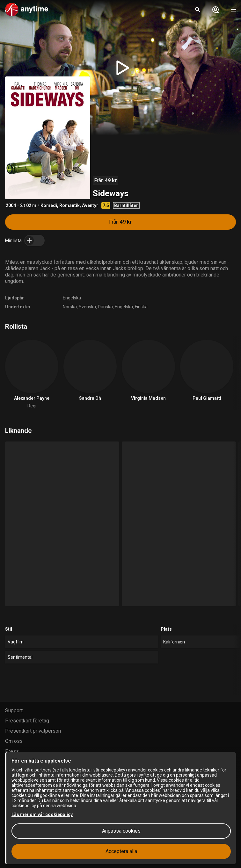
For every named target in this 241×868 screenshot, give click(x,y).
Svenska (87, 307)
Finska (141, 307)
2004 (11, 205)
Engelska (72, 298)
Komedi (49, 205)
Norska (70, 307)
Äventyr (90, 205)
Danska (105, 307)
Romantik (69, 205)
